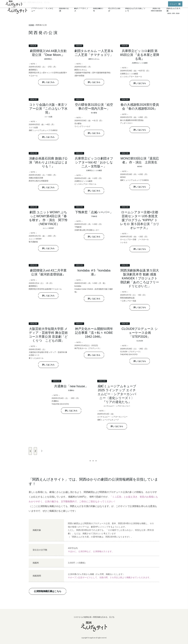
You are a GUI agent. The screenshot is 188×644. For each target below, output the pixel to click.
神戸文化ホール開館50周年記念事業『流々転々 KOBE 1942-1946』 (94, 333)
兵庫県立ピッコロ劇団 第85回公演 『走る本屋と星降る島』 (140, 55)
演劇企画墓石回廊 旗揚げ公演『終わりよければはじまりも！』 (48, 162)
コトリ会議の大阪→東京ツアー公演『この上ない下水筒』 (48, 109)
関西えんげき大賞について (135, 9)
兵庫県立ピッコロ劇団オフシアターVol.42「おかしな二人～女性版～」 (94, 162)
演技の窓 (156, 8)
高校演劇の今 (98, 9)
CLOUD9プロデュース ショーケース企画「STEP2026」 (140, 333)
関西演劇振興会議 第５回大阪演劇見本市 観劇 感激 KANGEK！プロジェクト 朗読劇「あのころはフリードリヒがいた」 (140, 278)
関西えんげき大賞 (173, 9)
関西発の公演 (64, 9)
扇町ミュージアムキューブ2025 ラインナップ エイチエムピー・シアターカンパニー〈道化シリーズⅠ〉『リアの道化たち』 (117, 394)
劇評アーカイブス (81, 9)
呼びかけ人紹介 (114, 9)
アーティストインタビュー (42, 9)
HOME (31, 25)
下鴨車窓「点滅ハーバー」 (94, 212)
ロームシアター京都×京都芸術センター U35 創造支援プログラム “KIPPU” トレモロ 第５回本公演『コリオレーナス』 (140, 220)
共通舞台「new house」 (71, 386)
